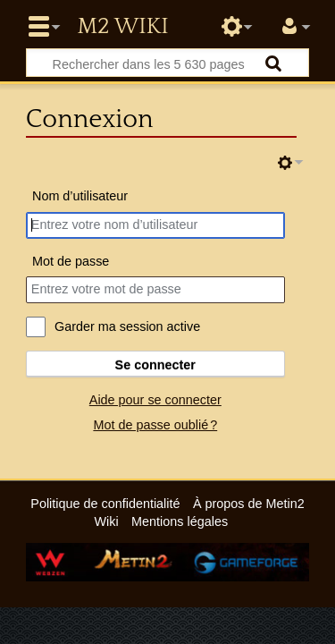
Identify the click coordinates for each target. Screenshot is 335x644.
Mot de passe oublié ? (155, 425)
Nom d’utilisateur (80, 196)
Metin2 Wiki (122, 27)
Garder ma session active (127, 326)
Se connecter (155, 365)
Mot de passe (71, 261)
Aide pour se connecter (155, 400)
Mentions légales (180, 521)
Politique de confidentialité (105, 504)
